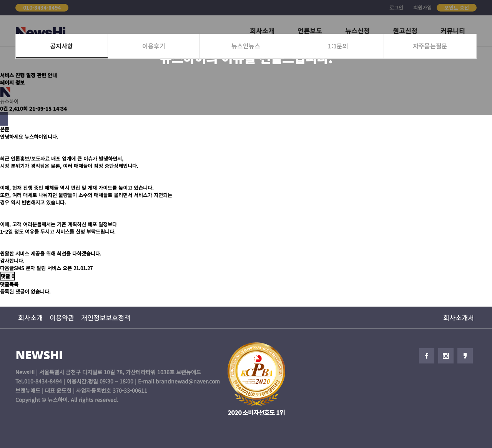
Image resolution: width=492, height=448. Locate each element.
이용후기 (154, 46)
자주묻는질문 (430, 46)
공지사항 (61, 46)
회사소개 (30, 318)
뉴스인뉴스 (246, 46)
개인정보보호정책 (106, 318)
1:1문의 (338, 46)
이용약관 (62, 318)
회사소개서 (459, 318)
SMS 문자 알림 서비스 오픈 (43, 268)
